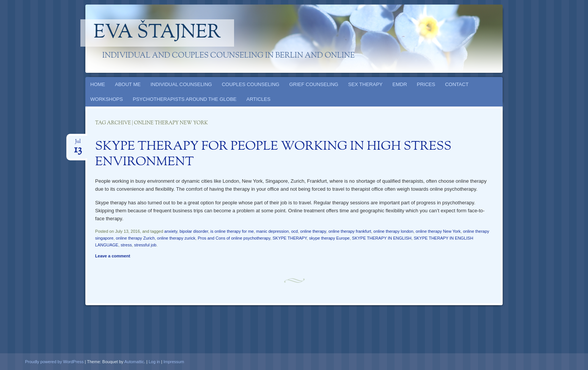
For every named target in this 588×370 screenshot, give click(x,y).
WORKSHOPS (107, 99)
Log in (154, 362)
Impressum (174, 362)
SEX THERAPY (366, 84)
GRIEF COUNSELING (314, 84)
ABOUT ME (128, 84)
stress (126, 245)
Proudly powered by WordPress (54, 362)
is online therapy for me (232, 231)
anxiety (171, 231)
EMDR (400, 84)
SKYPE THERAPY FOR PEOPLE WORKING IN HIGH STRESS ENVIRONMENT (273, 154)
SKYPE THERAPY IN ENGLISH (382, 238)
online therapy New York (438, 231)
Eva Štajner (157, 33)
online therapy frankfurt (350, 231)
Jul (78, 144)
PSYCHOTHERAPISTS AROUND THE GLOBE (185, 99)
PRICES (426, 84)
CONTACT (457, 84)
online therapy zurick (176, 238)
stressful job (145, 245)
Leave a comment (113, 256)
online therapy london (393, 231)
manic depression (272, 231)
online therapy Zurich (135, 238)
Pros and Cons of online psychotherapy (234, 238)
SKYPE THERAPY (289, 238)
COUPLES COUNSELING (251, 84)
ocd (294, 231)
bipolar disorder (194, 231)
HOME (98, 84)
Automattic (134, 362)
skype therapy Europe (329, 238)
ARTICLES (259, 99)
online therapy (313, 231)
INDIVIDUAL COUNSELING (181, 84)
